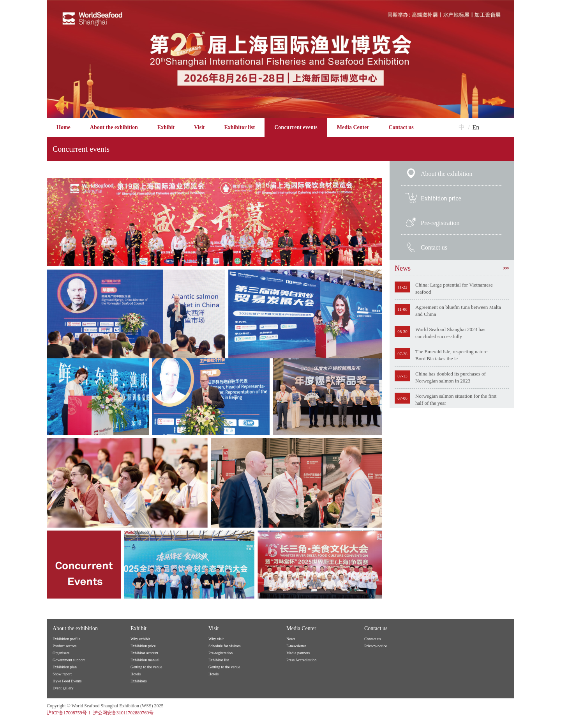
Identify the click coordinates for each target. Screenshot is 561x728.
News (452, 268)
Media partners (298, 653)
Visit (199, 127)
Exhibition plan (65, 667)
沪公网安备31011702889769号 (123, 713)
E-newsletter (296, 646)
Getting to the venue (146, 667)
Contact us (401, 127)
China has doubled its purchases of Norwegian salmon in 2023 (451, 377)
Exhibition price (441, 198)
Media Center (353, 127)
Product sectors (64, 646)
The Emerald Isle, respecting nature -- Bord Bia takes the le (454, 355)
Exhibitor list (240, 127)
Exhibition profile (66, 639)
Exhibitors (139, 681)
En (476, 127)
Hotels (136, 674)
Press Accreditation (301, 660)
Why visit (216, 639)
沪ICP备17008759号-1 (69, 713)
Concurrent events (296, 127)
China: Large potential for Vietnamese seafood (454, 288)
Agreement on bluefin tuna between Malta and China (458, 311)
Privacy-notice (376, 646)
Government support (69, 660)
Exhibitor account (144, 653)
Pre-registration (440, 223)
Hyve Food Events (67, 681)
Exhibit (166, 127)
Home (64, 127)
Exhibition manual (145, 660)
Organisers (61, 653)
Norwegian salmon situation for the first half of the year (456, 399)
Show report (62, 674)
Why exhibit (140, 639)
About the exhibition (114, 127)
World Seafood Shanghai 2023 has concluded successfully (450, 333)
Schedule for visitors (225, 646)
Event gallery (63, 688)
